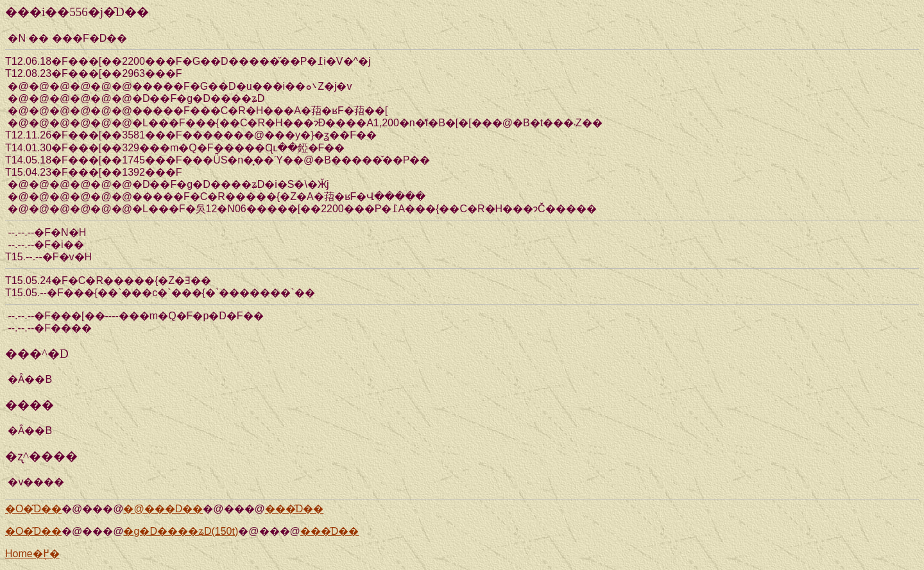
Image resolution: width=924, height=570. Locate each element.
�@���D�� (163, 509)
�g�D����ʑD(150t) (181, 531)
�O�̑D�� (33, 509)
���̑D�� (295, 509)
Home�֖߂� (32, 554)
